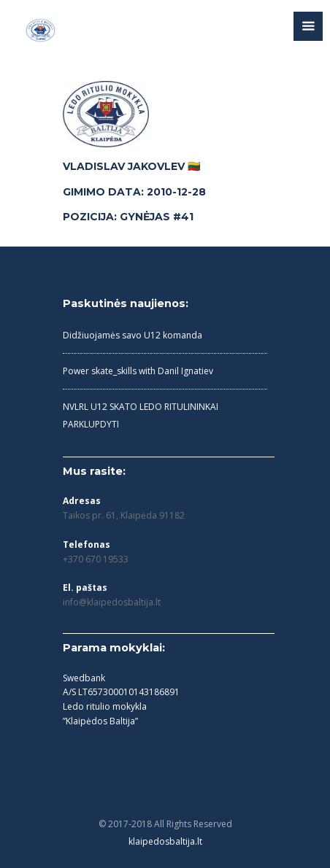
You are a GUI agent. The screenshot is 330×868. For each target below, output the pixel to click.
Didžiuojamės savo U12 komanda (133, 335)
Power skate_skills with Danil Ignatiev (138, 371)
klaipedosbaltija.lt (165, 841)
